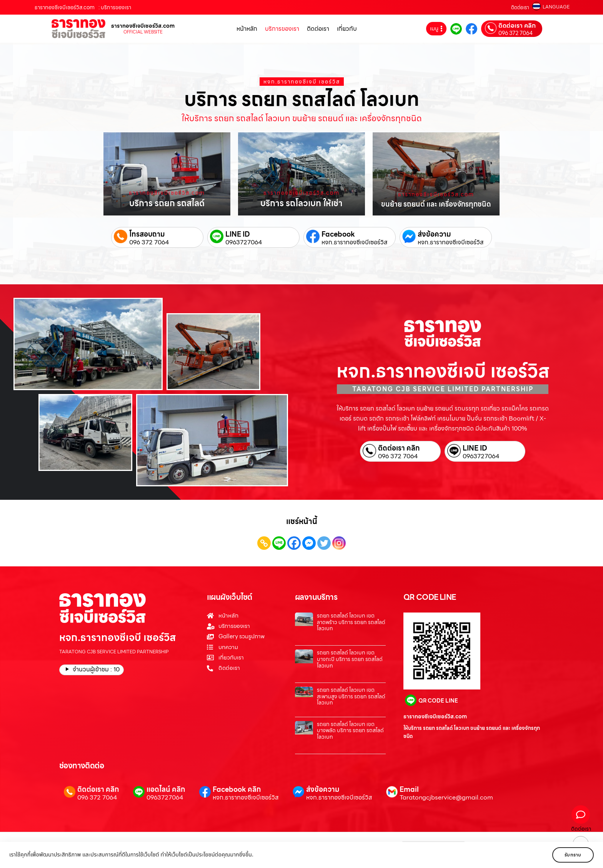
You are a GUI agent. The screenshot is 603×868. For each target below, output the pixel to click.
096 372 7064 (516, 33)
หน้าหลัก (247, 29)
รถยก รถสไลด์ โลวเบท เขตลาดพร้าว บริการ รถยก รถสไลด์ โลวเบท (351, 622)
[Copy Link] (264, 543)
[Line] (279, 543)
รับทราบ (571, 855)
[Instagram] (339, 543)
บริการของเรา (282, 29)
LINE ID (238, 234)
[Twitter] (324, 543)
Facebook (338, 234)
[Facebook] (294, 543)
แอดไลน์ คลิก (166, 789)
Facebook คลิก (237, 789)
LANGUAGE (556, 7)
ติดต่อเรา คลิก (517, 26)
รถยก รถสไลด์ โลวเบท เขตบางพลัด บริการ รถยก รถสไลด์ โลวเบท (350, 731)
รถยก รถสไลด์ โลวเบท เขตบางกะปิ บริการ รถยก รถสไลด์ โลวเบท (350, 659)
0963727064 (244, 242)
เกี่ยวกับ (347, 29)
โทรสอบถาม (147, 234)
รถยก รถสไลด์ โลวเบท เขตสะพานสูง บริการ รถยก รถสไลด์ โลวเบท (351, 696)
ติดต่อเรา (520, 8)
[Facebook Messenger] (309, 543)
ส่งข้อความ (434, 234)
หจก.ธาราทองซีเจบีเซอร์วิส (354, 242)
